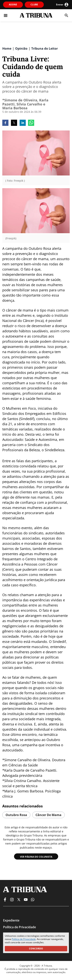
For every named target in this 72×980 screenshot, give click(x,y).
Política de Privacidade (24, 939)
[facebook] (5, 123)
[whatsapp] (31, 123)
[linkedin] (23, 123)
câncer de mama (48, 815)
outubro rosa (16, 815)
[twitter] (14, 123)
